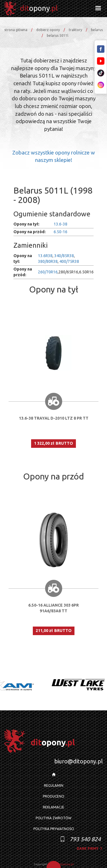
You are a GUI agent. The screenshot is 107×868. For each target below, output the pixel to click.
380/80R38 (48, 261)
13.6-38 (60, 224)
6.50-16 (60, 232)
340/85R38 (64, 256)
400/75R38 (69, 261)
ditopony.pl (66, 864)
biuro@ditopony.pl (78, 761)
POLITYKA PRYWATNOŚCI (54, 829)
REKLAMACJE (53, 807)
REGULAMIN (54, 785)
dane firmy (90, 848)
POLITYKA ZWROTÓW (53, 818)
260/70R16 (48, 272)
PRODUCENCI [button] (53, 796)
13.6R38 (45, 256)
